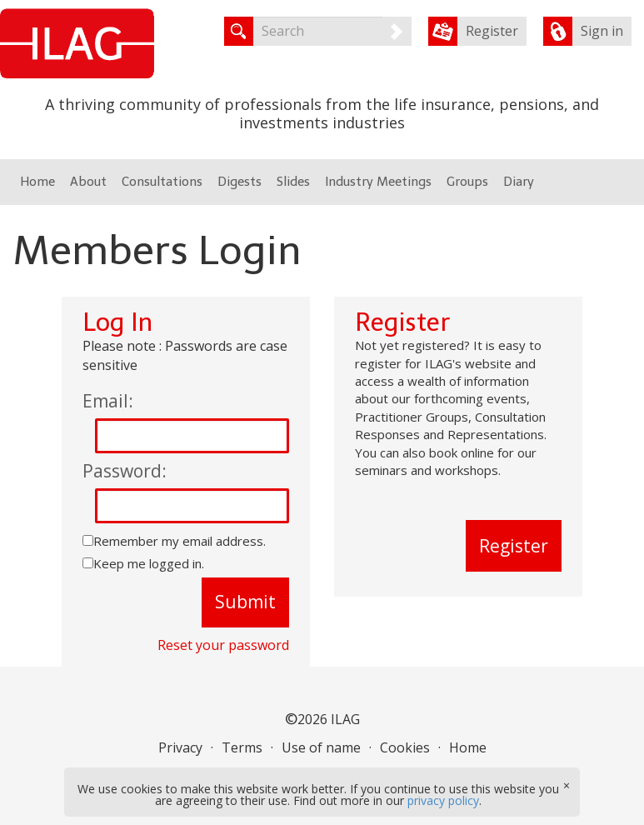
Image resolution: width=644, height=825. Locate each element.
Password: (125, 471)
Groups (467, 182)
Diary (519, 182)
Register (492, 31)
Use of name (321, 747)
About (88, 182)
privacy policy (443, 800)
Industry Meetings (378, 182)
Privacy (180, 747)
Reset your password (223, 645)
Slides (293, 182)
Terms (242, 747)
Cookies (405, 747)
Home (37, 182)
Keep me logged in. (149, 563)
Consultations (162, 182)
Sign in (602, 31)
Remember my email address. (180, 541)
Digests (240, 182)
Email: (108, 401)
